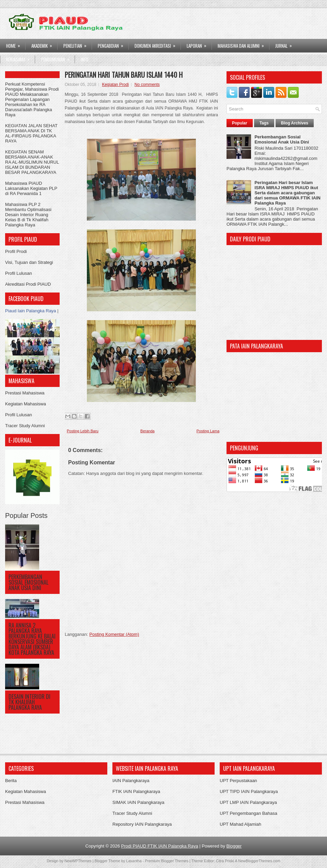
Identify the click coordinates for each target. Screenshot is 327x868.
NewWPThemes (78, 861)
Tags (264, 123)
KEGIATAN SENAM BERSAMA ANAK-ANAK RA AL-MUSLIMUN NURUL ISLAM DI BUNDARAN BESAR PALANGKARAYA (32, 162)
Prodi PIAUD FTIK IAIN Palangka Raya (160, 846)
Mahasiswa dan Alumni (243, 44)
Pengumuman (57, 58)
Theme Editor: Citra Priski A (214, 861)
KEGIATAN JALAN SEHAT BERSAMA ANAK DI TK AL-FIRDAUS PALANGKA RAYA (31, 133)
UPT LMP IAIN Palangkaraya (248, 802)
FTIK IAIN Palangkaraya (136, 791)
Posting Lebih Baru (83, 431)
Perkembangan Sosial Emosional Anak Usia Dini (28, 582)
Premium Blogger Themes (167, 861)
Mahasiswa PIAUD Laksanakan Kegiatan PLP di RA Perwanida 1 (31, 188)
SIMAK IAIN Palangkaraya (138, 802)
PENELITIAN (77, 44)
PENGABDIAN (113, 44)
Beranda (147, 431)
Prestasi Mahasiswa (25, 393)
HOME (15, 44)
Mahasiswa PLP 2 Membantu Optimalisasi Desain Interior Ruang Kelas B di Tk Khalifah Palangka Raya (28, 215)
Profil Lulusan (19, 273)
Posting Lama (208, 431)
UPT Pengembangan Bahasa (248, 813)
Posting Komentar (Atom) (114, 634)
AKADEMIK (44, 44)
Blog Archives (295, 123)
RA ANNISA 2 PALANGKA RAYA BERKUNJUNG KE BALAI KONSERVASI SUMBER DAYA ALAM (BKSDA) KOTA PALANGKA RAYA (32, 639)
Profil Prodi (16, 251)
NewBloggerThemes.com (259, 861)
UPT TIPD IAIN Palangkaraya (249, 791)
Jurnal (286, 44)
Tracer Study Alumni (25, 426)
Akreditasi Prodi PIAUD (28, 284)
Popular (240, 123)
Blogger (234, 846)
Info (84, 59)
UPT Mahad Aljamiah (240, 824)
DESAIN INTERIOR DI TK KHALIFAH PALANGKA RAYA (29, 702)
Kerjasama (20, 58)
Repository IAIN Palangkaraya (142, 824)
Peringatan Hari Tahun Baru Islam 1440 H (124, 75)
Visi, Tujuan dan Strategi (29, 262)
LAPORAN (199, 44)
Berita (11, 781)
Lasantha (134, 861)
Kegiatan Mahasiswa (26, 404)
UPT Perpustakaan (238, 781)
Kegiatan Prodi (115, 85)
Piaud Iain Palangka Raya (31, 311)
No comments (147, 85)
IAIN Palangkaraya (131, 781)
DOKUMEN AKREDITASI (157, 44)
